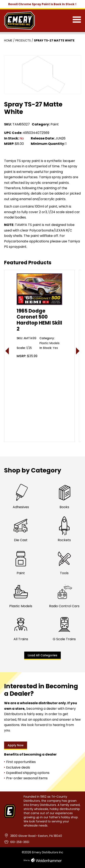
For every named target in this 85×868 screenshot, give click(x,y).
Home (8, 40)
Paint (55, 124)
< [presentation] (7, 351)
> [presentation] (78, 351)
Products (23, 40)
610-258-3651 (20, 842)
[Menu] (77, 20)
